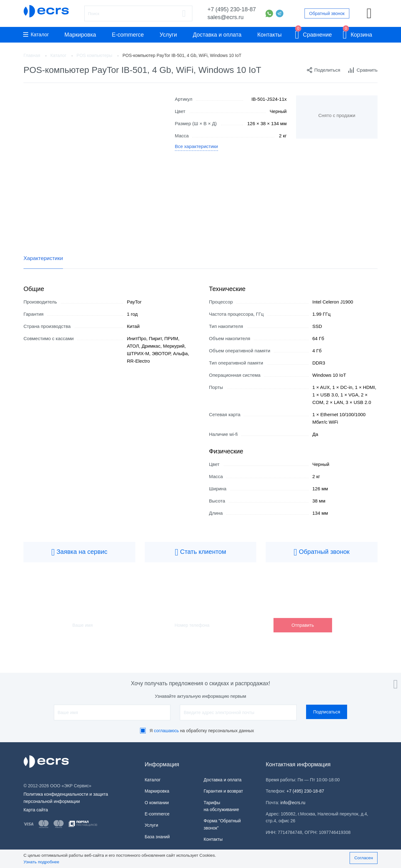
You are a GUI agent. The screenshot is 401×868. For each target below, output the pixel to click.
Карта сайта (36, 810)
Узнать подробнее (41, 862)
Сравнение (314, 34)
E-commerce (128, 35)
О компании (157, 803)
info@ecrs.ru (293, 803)
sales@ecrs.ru (225, 17)
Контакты (269, 35)
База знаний (157, 837)
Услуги (168, 35)
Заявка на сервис (79, 552)
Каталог (36, 35)
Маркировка (80, 35)
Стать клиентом (200, 552)
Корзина (357, 34)
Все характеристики (197, 147)
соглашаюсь (166, 731)
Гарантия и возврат (223, 791)
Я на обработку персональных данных (202, 731)
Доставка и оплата (217, 35)
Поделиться (323, 70)
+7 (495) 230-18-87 (232, 9)
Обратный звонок (327, 13)
